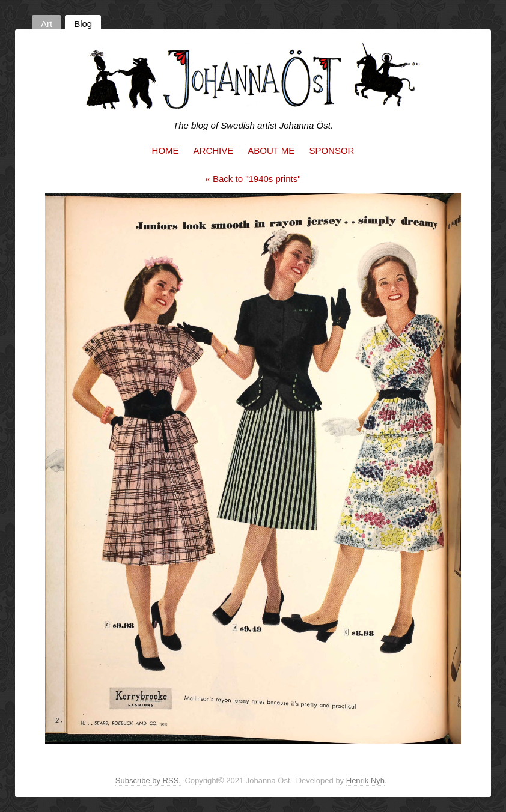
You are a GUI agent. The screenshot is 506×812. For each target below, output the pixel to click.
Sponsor (331, 150)
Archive (214, 150)
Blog (83, 24)
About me (271, 150)
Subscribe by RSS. (148, 780)
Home (166, 150)
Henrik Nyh (365, 780)
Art (47, 24)
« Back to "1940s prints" (253, 179)
